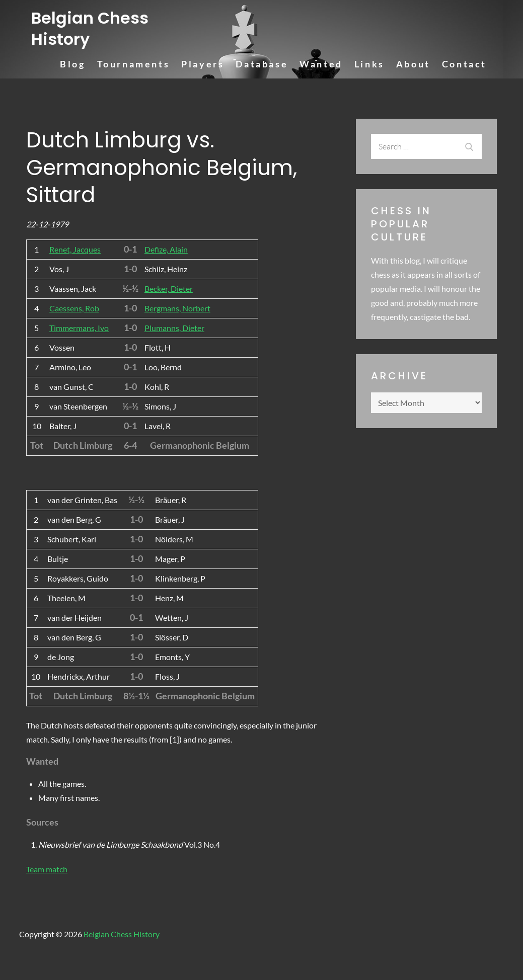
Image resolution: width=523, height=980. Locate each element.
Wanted (321, 64)
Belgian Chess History (90, 28)
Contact (464, 64)
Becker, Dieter (169, 289)
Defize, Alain (166, 249)
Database (262, 64)
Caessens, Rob (74, 308)
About (413, 64)
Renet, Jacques (75, 249)
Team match (47, 869)
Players (203, 64)
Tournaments (134, 64)
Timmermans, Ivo (79, 328)
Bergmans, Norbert (177, 308)
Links (369, 64)
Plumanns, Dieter (174, 328)
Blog (72, 64)
